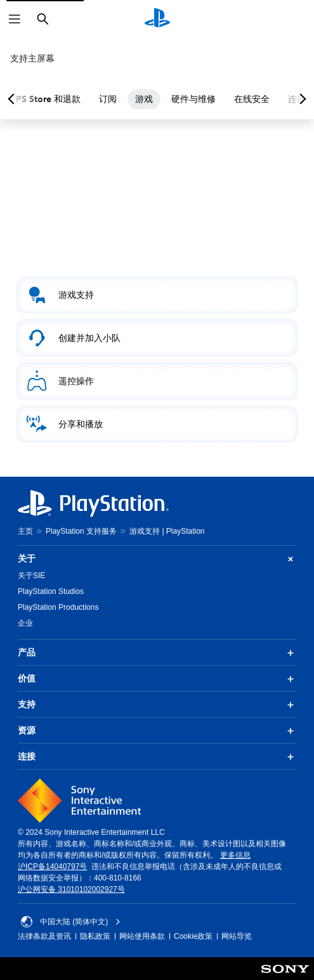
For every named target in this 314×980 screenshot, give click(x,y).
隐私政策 (95, 936)
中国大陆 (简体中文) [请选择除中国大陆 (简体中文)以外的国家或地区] (71, 922)
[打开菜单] (15, 19)
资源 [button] (157, 731)
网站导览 (237, 936)
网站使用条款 (142, 936)
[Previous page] (13, 99)
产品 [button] (157, 653)
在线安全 (263, 99)
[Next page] (301, 99)
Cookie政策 (193, 936)
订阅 (119, 99)
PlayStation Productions (58, 607)
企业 (25, 623)
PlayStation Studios (51, 591)
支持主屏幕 (32, 58)
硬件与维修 (205, 99)
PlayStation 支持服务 (81, 531)
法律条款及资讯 (44, 936)
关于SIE (31, 576)
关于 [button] (157, 559)
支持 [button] (157, 705)
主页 (25, 531)
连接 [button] (157, 757)
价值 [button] (157, 679)
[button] (157, 295)
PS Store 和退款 (60, 99)
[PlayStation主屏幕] (157, 19)
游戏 (155, 99)
